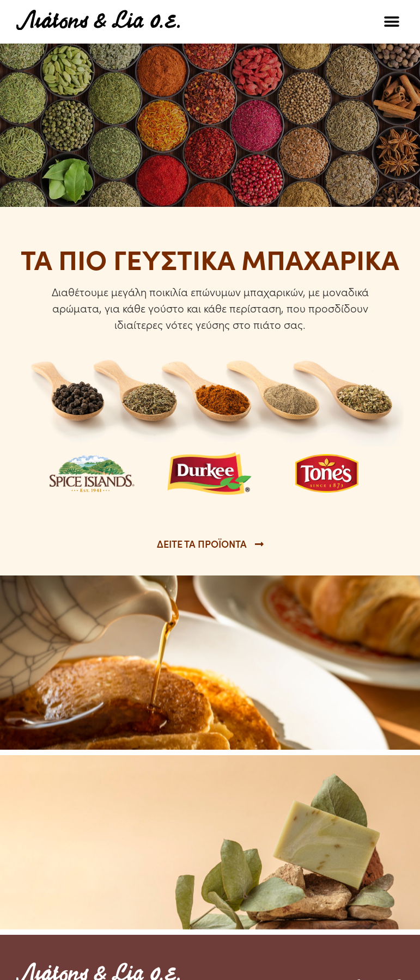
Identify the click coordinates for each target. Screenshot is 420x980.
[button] (391, 22)
